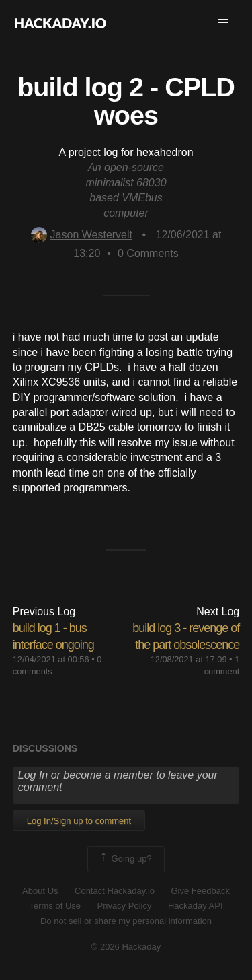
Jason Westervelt (82, 235)
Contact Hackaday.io (115, 891)
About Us (40, 891)
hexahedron (165, 152)
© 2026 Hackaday (126, 947)
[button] (223, 23)
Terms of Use (55, 906)
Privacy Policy (125, 906)
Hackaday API (196, 906)
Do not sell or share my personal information (126, 921)
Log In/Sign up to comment (79, 821)
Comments (148, 253)
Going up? (125, 859)
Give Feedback (200, 891)
